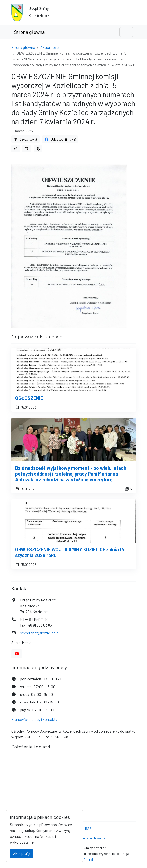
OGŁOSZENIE (29, 398)
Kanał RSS (84, 828)
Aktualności (50, 47)
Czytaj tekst (26, 139)
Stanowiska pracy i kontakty (34, 719)
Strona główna (29, 32)
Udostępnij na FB (60, 139)
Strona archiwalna (92, 838)
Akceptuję (21, 853)
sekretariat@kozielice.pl (40, 633)
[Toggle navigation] (126, 32)
